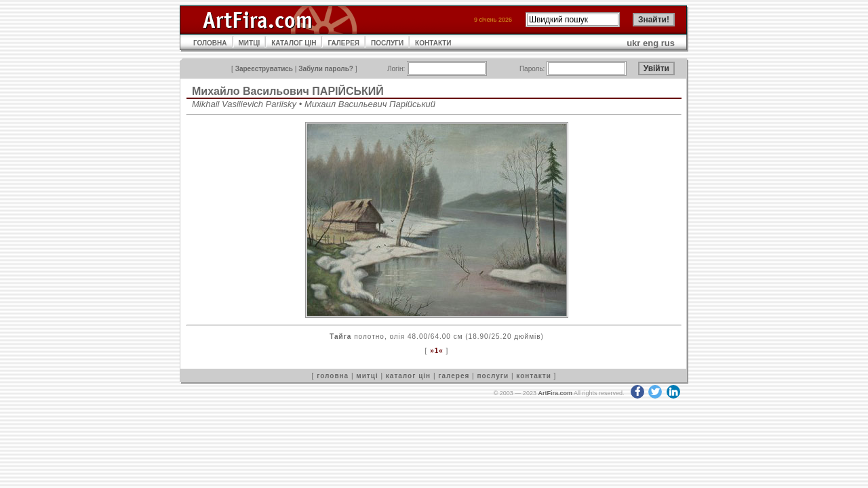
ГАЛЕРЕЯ (343, 43)
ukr (633, 43)
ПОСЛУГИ (387, 43)
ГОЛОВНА (210, 43)
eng (651, 43)
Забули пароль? (326, 69)
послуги (493, 376)
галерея (454, 376)
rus (668, 43)
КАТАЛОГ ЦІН (294, 43)
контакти (534, 376)
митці (367, 376)
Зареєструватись (264, 69)
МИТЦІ (250, 43)
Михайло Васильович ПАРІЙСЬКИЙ (288, 91)
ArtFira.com (555, 393)
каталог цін (408, 376)
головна (333, 376)
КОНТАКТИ (433, 43)
